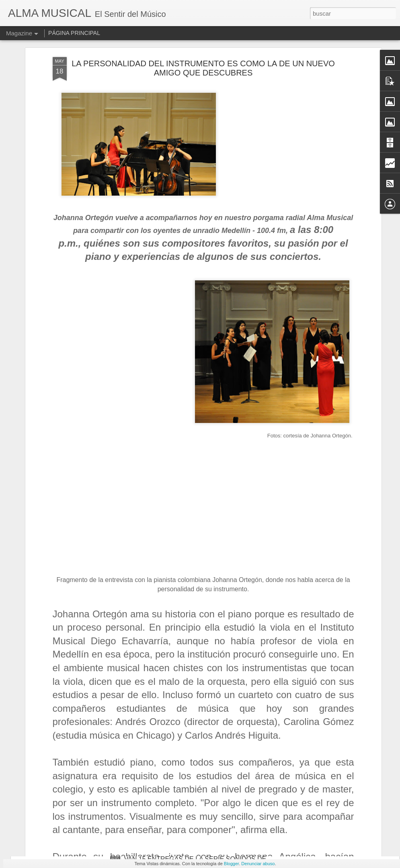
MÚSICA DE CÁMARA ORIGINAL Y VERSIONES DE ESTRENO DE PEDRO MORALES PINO (200, 771)
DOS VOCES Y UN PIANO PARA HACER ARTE (193, 677)
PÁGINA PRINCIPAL (74, 33)
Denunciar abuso (258, 864)
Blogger (231, 864)
